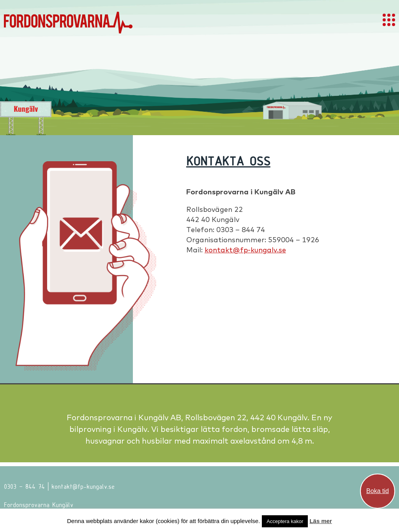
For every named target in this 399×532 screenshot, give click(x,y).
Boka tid (378, 491)
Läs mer (321, 521)
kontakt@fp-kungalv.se (245, 250)
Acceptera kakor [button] (285, 521)
